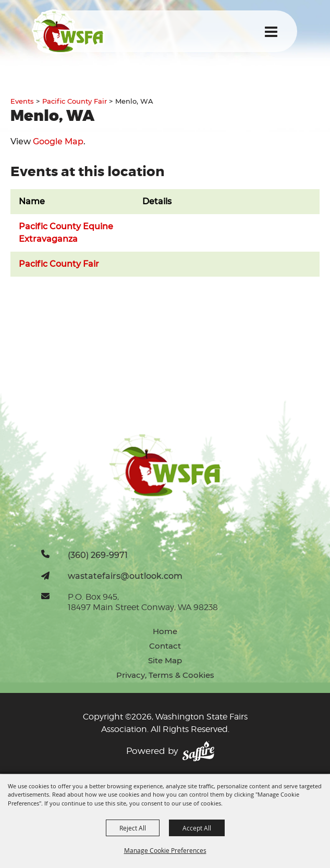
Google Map (58, 141)
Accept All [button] (197, 828)
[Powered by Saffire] (198, 751)
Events (22, 101)
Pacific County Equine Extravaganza (66, 233)
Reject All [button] (133, 828)
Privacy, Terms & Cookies (165, 675)
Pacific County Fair (75, 101)
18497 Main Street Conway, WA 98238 (143, 607)
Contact (165, 646)
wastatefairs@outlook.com (125, 576)
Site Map (165, 660)
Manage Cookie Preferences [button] (165, 850)
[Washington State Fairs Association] (68, 32)
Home (165, 631)
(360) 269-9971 (98, 555)
